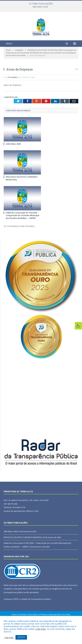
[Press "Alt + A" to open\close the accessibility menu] (78, 326)
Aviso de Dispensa (12, 103)
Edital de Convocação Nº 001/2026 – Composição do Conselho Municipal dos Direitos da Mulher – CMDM (22, 234)
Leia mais (41, 629)
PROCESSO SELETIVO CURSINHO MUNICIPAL (23, 555)
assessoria (72, 603)
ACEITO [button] (21, 637)
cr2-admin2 (12, 95)
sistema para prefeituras (40, 603)
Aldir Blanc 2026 (40, 7)
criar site (22, 603)
